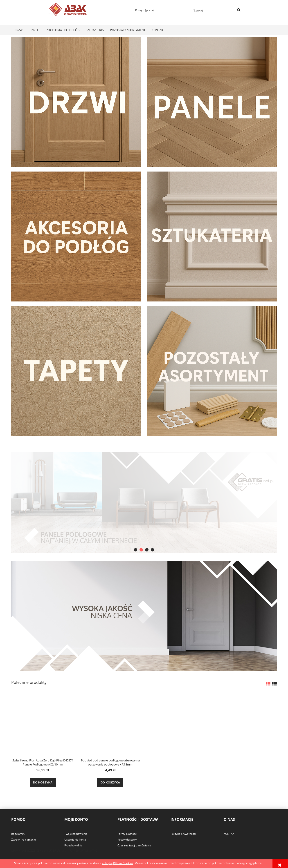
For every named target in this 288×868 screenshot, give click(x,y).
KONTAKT (230, 834)
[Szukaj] (239, 10)
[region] (144, 502)
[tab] (136, 550)
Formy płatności (127, 834)
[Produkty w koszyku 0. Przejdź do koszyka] (142, 10)
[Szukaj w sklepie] (211, 10)
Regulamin (18, 834)
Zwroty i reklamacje (24, 840)
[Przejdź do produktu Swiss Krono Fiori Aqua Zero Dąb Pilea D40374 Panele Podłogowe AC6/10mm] (43, 724)
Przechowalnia (73, 845)
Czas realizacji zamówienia (134, 845)
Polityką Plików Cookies (117, 863)
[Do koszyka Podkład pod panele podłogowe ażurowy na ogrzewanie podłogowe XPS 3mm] (110, 783)
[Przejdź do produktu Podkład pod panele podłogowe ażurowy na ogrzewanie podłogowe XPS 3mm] (110, 724)
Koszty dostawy (127, 840)
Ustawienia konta (75, 840)
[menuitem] (19, 30)
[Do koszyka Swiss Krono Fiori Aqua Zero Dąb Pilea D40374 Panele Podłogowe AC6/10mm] (43, 783)
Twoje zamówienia (76, 834)
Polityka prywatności (183, 834)
